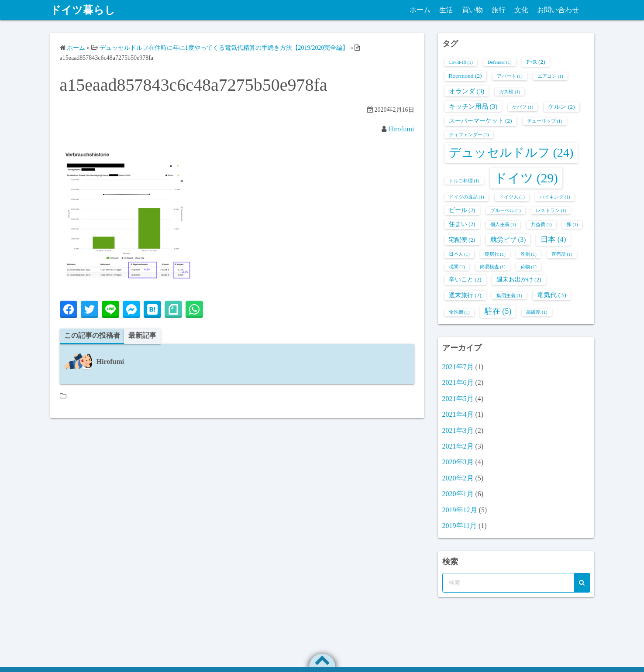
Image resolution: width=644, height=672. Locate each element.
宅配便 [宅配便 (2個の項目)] (462, 240)
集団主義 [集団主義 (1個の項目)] (509, 296)
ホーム (420, 10)
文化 (521, 10)
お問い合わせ (558, 10)
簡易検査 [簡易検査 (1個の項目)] (493, 267)
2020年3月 (458, 462)
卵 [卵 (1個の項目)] (572, 225)
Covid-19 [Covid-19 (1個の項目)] (461, 62)
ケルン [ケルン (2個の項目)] (561, 107)
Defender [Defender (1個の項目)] (500, 62)
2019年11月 (460, 526)
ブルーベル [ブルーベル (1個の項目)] (506, 211)
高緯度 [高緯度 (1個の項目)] (537, 312)
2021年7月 (458, 367)
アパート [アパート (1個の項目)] (510, 76)
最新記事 (142, 335)
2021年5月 (458, 399)
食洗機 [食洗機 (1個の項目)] (459, 312)
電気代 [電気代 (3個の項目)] (552, 295)
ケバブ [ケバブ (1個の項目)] (523, 107)
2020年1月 (458, 494)
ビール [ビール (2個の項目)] (462, 210)
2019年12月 (460, 510)
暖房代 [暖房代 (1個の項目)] (495, 254)
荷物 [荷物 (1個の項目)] (529, 267)
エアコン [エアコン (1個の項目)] (550, 76)
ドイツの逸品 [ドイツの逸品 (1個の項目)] (467, 197)
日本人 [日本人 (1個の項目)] (459, 254)
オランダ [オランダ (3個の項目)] (467, 91)
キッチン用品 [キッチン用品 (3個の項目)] (473, 106)
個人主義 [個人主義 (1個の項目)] (503, 225)
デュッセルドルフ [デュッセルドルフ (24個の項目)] (511, 153)
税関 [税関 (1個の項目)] (457, 267)
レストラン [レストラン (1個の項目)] (551, 211)
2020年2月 (458, 478)
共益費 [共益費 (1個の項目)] (541, 225)
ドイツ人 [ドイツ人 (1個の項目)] (512, 197)
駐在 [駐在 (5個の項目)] (498, 311)
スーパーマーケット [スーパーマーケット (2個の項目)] (480, 121)
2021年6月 (458, 382)
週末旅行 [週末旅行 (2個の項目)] (465, 295)
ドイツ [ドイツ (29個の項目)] (526, 178)
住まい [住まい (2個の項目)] (462, 224)
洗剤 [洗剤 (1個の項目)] (529, 254)
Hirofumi (401, 129)
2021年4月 (458, 414)
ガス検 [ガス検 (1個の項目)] (510, 92)
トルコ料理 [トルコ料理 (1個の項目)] (464, 181)
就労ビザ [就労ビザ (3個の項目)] (508, 239)
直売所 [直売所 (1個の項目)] (562, 254)
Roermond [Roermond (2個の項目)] (465, 76)
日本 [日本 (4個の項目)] (553, 239)
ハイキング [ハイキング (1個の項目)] (555, 197)
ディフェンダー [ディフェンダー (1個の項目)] (469, 135)
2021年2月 (458, 446)
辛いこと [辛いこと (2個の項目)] (465, 279)
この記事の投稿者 (92, 335)
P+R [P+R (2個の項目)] (536, 62)
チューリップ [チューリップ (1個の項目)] (545, 121)
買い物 (472, 10)
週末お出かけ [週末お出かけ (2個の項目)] (519, 279)
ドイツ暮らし (83, 10)
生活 (446, 10)
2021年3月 (458, 430)
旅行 (499, 10)
